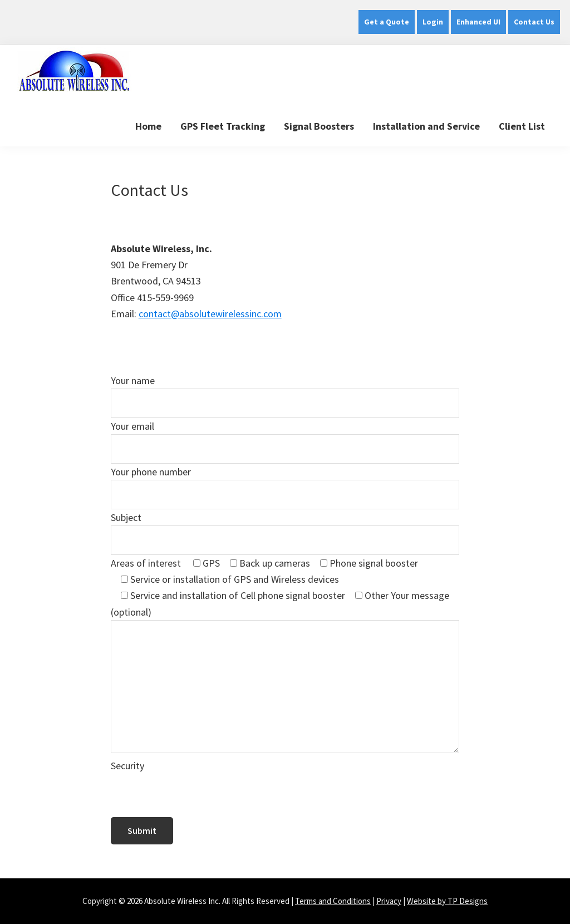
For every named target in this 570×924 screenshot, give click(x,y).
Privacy (389, 901)
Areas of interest (147, 563)
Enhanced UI (478, 22)
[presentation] (195, 795)
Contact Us (534, 22)
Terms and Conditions (333, 901)
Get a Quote (387, 22)
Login (433, 22)
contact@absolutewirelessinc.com (210, 314)
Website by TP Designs (447, 901)
